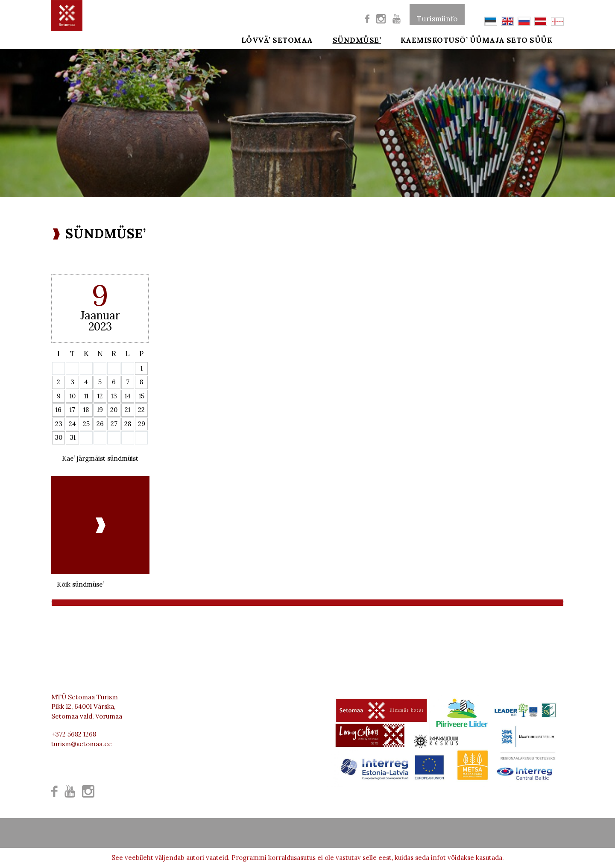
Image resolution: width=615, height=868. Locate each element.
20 (114, 410)
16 (59, 410)
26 (100, 424)
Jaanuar (100, 315)
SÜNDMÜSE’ (351, 39)
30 (59, 437)
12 (100, 396)
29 (142, 424)
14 (128, 396)
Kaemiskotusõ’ (422, 39)
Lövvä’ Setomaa (277, 39)
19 (100, 410)
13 (114, 396)
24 (72, 424)
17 (72, 410)
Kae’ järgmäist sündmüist (100, 458)
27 (114, 424)
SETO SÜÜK (542, 39)
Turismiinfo (437, 15)
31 (73, 437)
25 (86, 424)
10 (73, 396)
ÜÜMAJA (487, 39)
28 (128, 424)
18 (86, 410)
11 (86, 396)
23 (59, 424)
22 (141, 410)
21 (127, 410)
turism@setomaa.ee (82, 744)
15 (142, 396)
